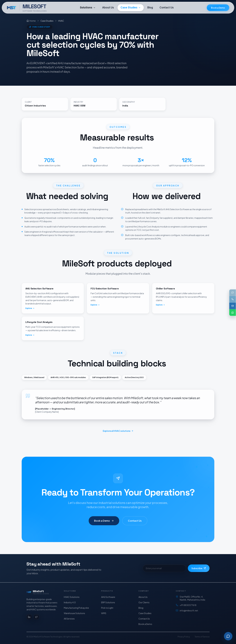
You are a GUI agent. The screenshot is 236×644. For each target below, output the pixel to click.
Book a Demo (218, 8)
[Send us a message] (233, 293)
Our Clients (144, 602)
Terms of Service (202, 637)
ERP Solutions (108, 602)
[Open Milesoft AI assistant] (228, 636)
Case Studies (145, 613)
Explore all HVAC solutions (118, 431)
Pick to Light (107, 608)
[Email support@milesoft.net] (233, 306)
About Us (143, 597)
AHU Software (108, 597)
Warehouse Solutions (74, 613)
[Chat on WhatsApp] (233, 313)
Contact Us (135, 523)
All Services (69, 619)
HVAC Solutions (72, 597)
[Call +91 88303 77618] (233, 299)
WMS (104, 613)
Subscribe (199, 568)
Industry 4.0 (70, 602)
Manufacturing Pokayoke (76, 608)
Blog (141, 608)
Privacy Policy (184, 637)
